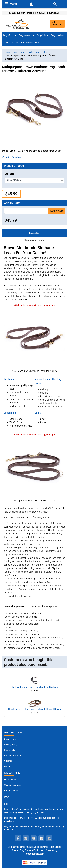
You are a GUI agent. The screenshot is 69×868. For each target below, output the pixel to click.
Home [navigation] (8, 52)
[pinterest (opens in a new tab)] (34, 838)
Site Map (8, 761)
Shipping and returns (34, 240)
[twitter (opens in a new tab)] (26, 838)
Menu (11, 4)
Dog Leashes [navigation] (20, 52)
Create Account (11, 791)
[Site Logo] (18, 23)
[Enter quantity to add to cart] (26, 211)
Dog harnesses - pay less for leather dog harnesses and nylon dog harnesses (34, 828)
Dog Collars (43, 35)
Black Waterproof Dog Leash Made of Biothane (34, 687)
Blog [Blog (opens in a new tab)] (37, 43)
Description (34, 233)
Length (9, 174)
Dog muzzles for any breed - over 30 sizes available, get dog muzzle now (32, 820)
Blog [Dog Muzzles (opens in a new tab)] (6, 804)
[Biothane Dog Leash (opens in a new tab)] (34, 467)
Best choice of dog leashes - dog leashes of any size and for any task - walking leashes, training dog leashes (34, 811)
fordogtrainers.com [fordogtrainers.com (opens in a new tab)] (34, 854)
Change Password (13, 785)
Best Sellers (27, 43)
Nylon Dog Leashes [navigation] (38, 52)
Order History (10, 780)
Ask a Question (12, 157)
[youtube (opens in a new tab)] (41, 838)
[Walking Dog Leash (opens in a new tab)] (34, 338)
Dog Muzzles (10, 35)
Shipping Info (10, 739)
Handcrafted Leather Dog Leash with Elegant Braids (35, 709)
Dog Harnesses (27, 35)
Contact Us (9, 766)
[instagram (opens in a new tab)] (49, 838)
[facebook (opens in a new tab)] (18, 838)
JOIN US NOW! (11, 43)
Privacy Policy (11, 745)
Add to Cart (57, 211)
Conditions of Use (12, 755)
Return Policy (10, 750)
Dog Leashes (57, 35)
